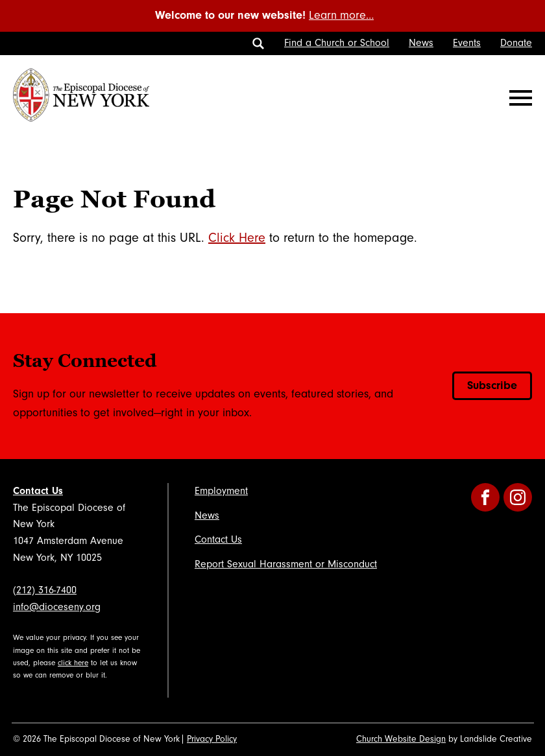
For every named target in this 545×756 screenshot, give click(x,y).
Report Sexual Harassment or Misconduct (286, 564)
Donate (516, 43)
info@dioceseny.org (57, 607)
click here (73, 663)
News (421, 43)
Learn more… (341, 15)
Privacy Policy (212, 739)
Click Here (237, 238)
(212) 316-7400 (45, 590)
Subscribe (492, 385)
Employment (221, 491)
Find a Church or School (337, 43)
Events (467, 43)
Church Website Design (401, 739)
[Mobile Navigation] (518, 98)
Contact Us (38, 491)
